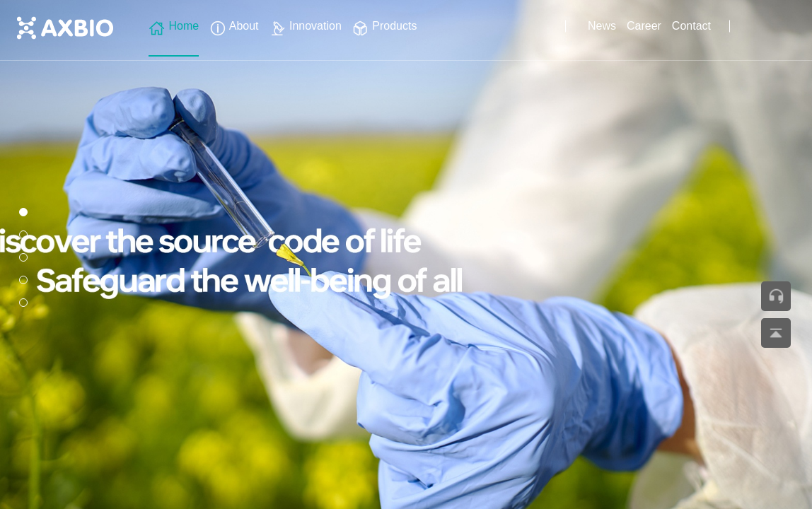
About (234, 26)
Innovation (306, 26)
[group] (406, 255)
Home (174, 26)
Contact (691, 26)
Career (644, 26)
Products (385, 26)
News (602, 26)
